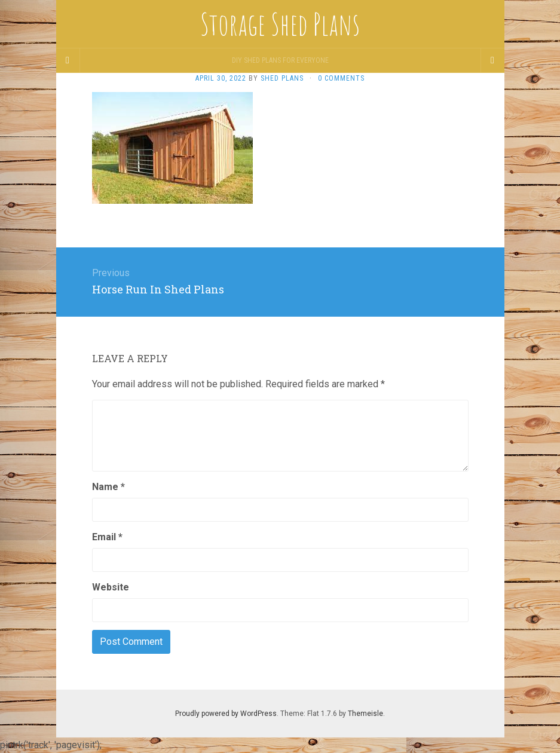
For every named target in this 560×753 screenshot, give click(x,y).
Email (107, 537)
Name (108, 487)
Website (111, 587)
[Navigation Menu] (492, 60)
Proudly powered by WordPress (226, 714)
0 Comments (341, 78)
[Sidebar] (68, 60)
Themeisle (365, 714)
